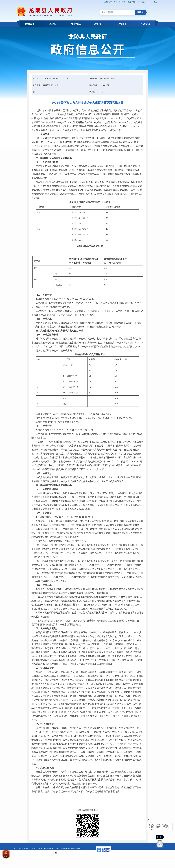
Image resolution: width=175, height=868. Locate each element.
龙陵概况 (76, 24)
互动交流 (145, 24)
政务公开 (99, 24)
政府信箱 (130, 2)
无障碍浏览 (106, 2)
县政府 (53, 24)
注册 (149, 2)
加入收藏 (140, 2)
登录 (155, 2)
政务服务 (122, 24)
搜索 (141, 12)
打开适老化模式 (118, 2)
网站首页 (30, 24)
